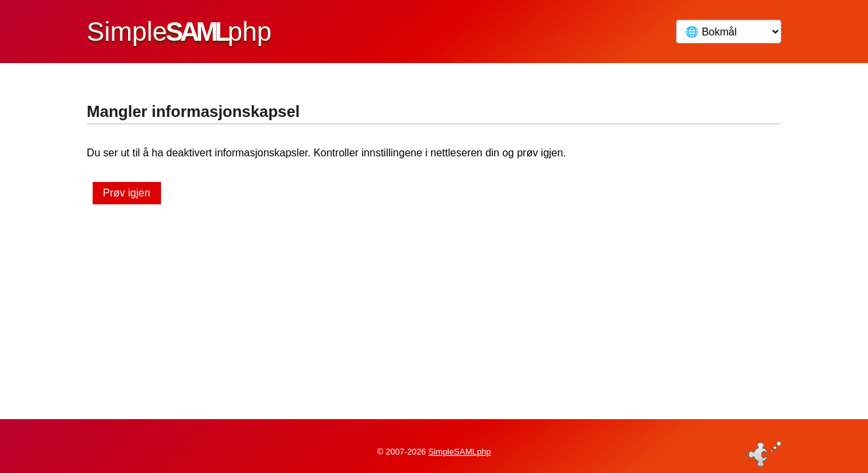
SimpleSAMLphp (460, 442)
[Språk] (729, 32)
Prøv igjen (127, 193)
